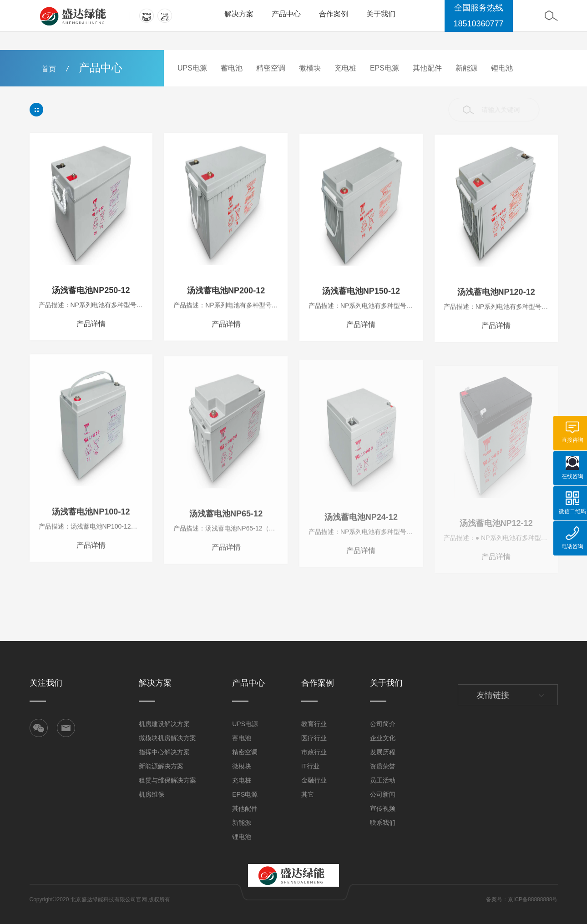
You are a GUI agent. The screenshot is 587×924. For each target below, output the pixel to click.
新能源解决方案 (161, 766)
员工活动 (383, 780)
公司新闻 (383, 794)
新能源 (466, 68)
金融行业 (314, 780)
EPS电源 (385, 68)
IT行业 (310, 766)
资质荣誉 (383, 766)
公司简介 (383, 724)
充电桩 (345, 68)
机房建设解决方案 (164, 724)
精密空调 (271, 68)
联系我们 (383, 823)
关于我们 (381, 14)
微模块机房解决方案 (167, 738)
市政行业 (314, 752)
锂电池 (502, 68)
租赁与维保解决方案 (167, 780)
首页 (49, 69)
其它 (308, 794)
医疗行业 (314, 738)
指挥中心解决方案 (164, 752)
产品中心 (286, 14)
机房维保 (152, 794)
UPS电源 (192, 68)
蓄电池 (232, 68)
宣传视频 (383, 808)
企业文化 (383, 738)
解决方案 (239, 14)
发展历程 (383, 752)
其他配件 (427, 68)
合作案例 (334, 14)
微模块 (310, 68)
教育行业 (314, 724)
